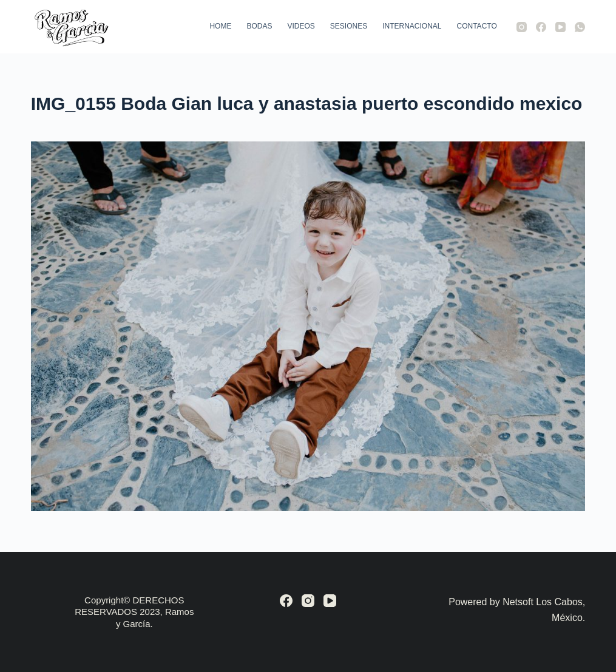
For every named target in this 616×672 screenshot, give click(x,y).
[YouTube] (560, 27)
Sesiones (349, 26)
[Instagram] (522, 27)
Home (220, 26)
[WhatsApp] (580, 27)
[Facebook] (541, 27)
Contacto (477, 26)
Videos (301, 26)
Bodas (259, 26)
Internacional (412, 26)
